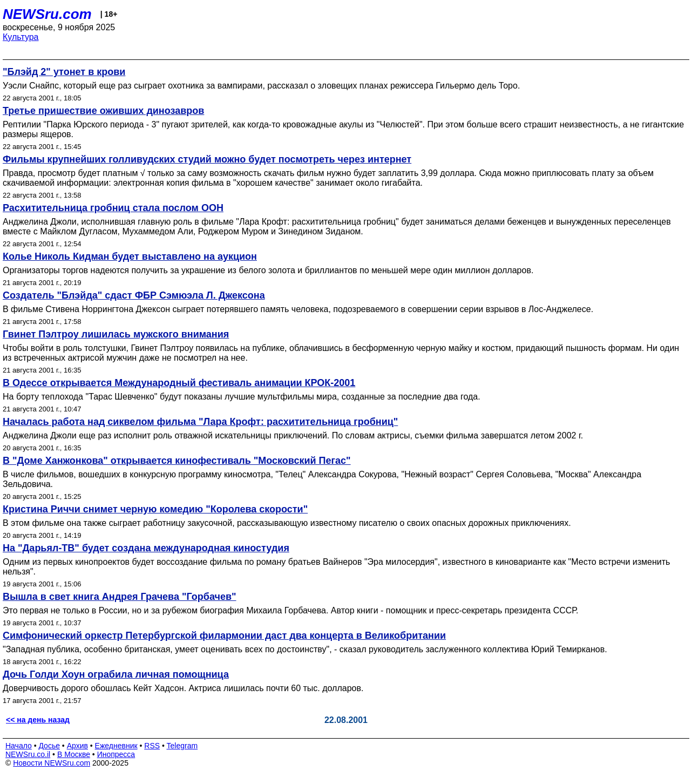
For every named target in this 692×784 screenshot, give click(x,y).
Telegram (182, 746)
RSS (152, 746)
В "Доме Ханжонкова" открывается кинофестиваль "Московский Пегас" (177, 461)
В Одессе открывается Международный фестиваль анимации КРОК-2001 (179, 383)
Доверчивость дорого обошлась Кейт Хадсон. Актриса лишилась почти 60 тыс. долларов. (183, 688)
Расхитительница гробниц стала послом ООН (113, 208)
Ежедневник (116, 746)
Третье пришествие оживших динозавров (103, 111)
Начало (19, 746)
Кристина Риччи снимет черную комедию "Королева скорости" (155, 509)
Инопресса (116, 754)
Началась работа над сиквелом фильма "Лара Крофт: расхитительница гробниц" (200, 422)
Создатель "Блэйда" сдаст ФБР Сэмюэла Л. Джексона (134, 295)
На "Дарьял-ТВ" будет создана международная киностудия (146, 548)
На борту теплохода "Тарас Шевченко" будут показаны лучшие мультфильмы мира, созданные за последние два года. (242, 397)
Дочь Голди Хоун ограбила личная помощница (116, 674)
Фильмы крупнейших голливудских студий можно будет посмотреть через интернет (207, 159)
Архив (77, 746)
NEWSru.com (47, 14)
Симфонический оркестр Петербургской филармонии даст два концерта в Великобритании (224, 636)
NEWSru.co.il (28, 754)
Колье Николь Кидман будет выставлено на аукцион (130, 256)
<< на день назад (38, 720)
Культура (21, 37)
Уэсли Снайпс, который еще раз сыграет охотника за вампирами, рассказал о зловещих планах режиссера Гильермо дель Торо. (261, 86)
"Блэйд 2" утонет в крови (64, 72)
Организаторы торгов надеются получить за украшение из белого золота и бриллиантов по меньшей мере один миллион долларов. (268, 270)
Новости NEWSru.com (52, 763)
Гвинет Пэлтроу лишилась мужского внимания (116, 334)
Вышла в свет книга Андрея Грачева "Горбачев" (120, 597)
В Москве (74, 754)
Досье (49, 746)
